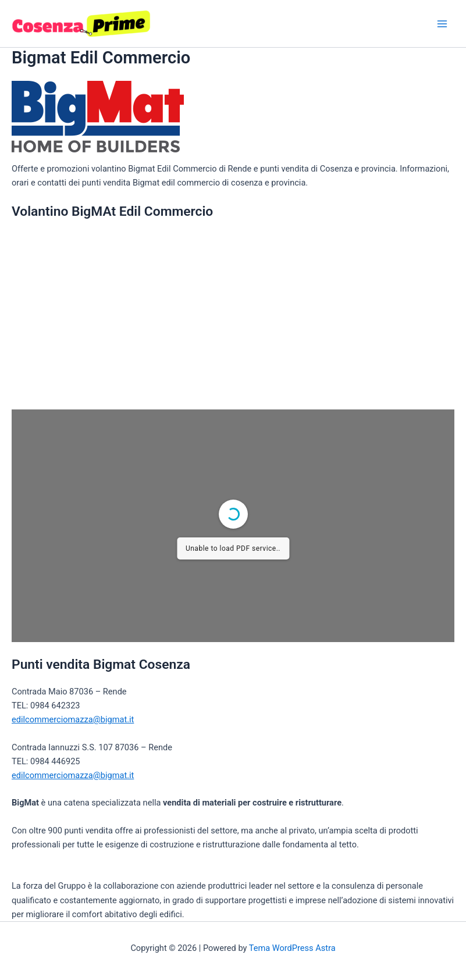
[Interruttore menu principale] (442, 24)
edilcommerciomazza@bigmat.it (73, 719)
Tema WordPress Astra (292, 948)
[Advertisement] (233, 313)
